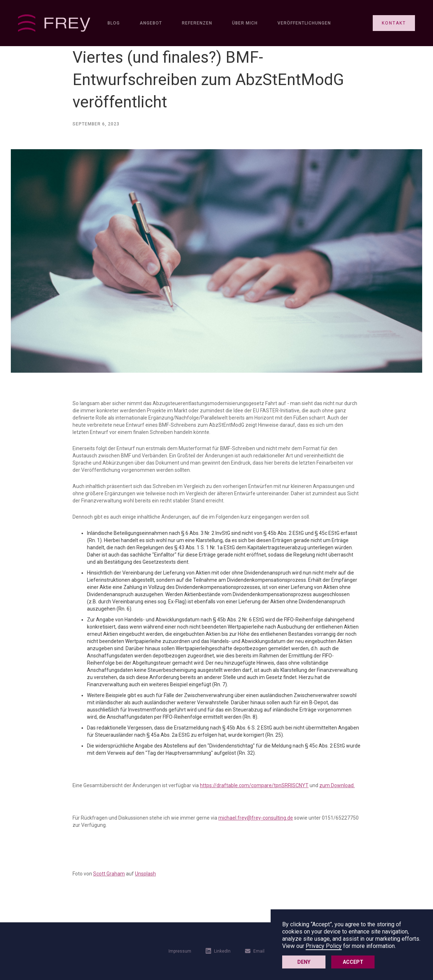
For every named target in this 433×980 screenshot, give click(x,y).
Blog (114, 23)
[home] (54, 23)
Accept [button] (353, 962)
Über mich (245, 23)
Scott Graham (109, 874)
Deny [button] (304, 962)
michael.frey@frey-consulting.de (256, 818)
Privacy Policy (324, 946)
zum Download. (337, 785)
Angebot (151, 23)
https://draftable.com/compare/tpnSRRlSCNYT (254, 785)
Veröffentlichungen (304, 23)
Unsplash (145, 874)
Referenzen (197, 23)
